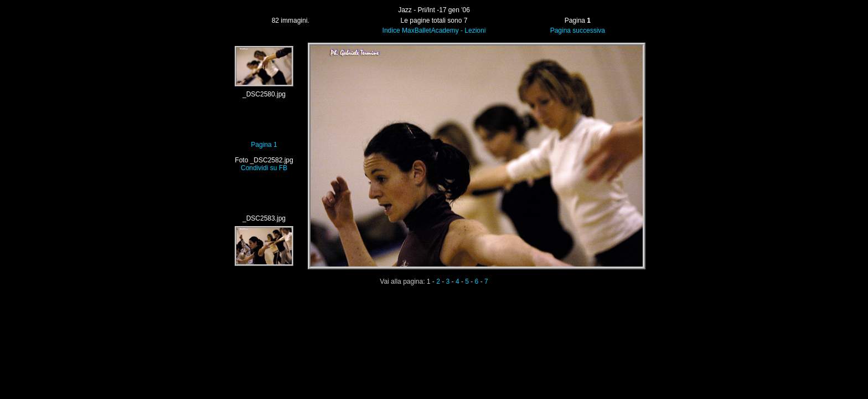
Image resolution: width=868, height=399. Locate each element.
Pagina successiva (578, 30)
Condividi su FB (264, 168)
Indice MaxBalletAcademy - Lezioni (434, 30)
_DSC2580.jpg (264, 94)
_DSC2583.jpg (264, 218)
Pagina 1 (264, 145)
